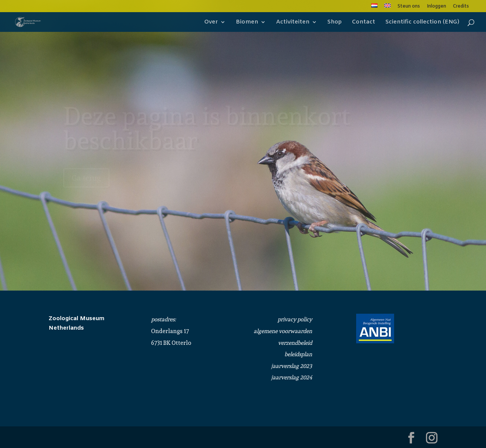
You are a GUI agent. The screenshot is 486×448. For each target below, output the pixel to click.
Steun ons (409, 7)
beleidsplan (298, 354)
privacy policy (295, 319)
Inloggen (436, 7)
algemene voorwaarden (283, 331)
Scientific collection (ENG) (422, 23)
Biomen (247, 23)
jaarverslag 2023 (292, 366)
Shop (335, 23)
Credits (461, 7)
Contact (364, 23)
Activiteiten (293, 23)
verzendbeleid (295, 343)
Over (211, 23)
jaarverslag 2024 (292, 377)
